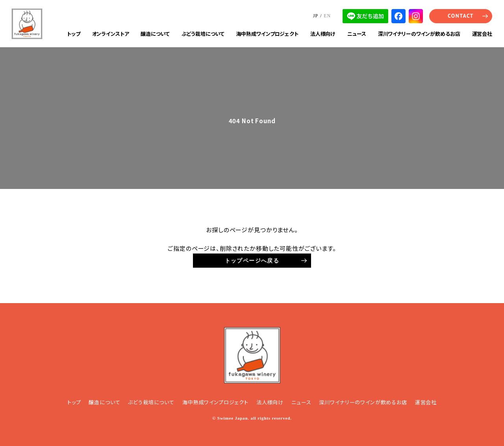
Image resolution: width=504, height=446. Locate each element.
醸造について (155, 34)
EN (327, 16)
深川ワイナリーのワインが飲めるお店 (419, 34)
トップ (74, 34)
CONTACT (461, 16)
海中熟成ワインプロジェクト (267, 34)
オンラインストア (111, 34)
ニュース (357, 34)
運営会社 (482, 34)
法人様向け (323, 34)
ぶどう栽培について (203, 34)
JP (316, 16)
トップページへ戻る (252, 261)
